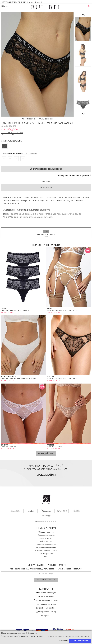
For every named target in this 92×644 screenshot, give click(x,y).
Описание (46, 182)
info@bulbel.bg (47, 596)
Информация (46, 188)
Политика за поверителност (46, 544)
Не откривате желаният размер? (74, 175)
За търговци (46, 616)
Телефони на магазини (46, 604)
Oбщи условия (46, 541)
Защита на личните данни (46, 547)
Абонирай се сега (46, 580)
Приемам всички (80, 641)
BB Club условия (46, 554)
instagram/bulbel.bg (47, 612)
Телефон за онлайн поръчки (46, 600)
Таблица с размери (29, 154)
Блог (46, 557)
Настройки (64, 641)
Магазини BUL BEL (46, 538)
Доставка (54, 550)
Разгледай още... (46, 453)
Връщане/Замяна (42, 550)
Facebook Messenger (47, 593)
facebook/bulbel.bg (47, 608)
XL (23, 159)
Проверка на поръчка (46, 535)
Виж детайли (46, 475)
